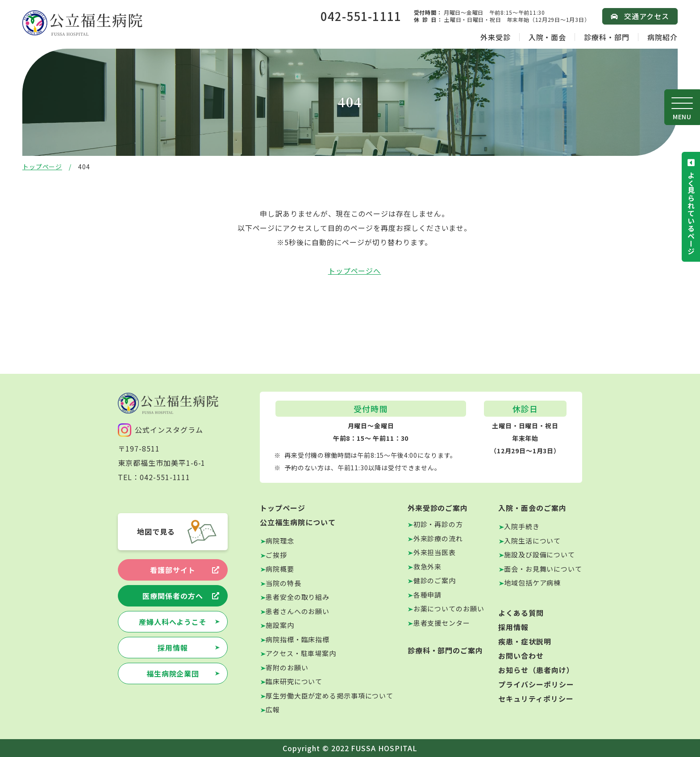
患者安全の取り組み (298, 597)
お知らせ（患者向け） (536, 670)
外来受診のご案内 (438, 508)
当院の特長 (283, 583)
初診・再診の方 (438, 524)
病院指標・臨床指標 (298, 639)
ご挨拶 (276, 555)
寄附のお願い (287, 667)
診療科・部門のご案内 (446, 650)
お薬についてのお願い (449, 609)
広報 (273, 709)
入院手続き (522, 526)
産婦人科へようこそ (173, 622)
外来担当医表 (435, 552)
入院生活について (532, 541)
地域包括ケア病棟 (532, 583)
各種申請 (428, 595)
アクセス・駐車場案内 (301, 653)
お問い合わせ (521, 656)
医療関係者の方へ (173, 596)
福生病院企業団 (173, 673)
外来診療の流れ (438, 538)
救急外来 (428, 567)
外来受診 (496, 37)
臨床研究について (294, 681)
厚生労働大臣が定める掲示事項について (329, 696)
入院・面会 (548, 37)
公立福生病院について (298, 522)
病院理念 (280, 541)
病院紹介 (662, 37)
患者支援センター (442, 623)
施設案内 (280, 625)
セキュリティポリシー (536, 698)
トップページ (42, 167)
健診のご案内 (435, 580)
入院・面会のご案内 (532, 508)
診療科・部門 (607, 37)
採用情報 (173, 648)
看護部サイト (173, 570)
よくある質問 (521, 613)
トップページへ (355, 271)
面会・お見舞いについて (543, 569)
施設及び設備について (540, 554)
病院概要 (280, 569)
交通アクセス (647, 16)
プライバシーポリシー (536, 684)
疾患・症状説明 (525, 641)
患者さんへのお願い (298, 611)
